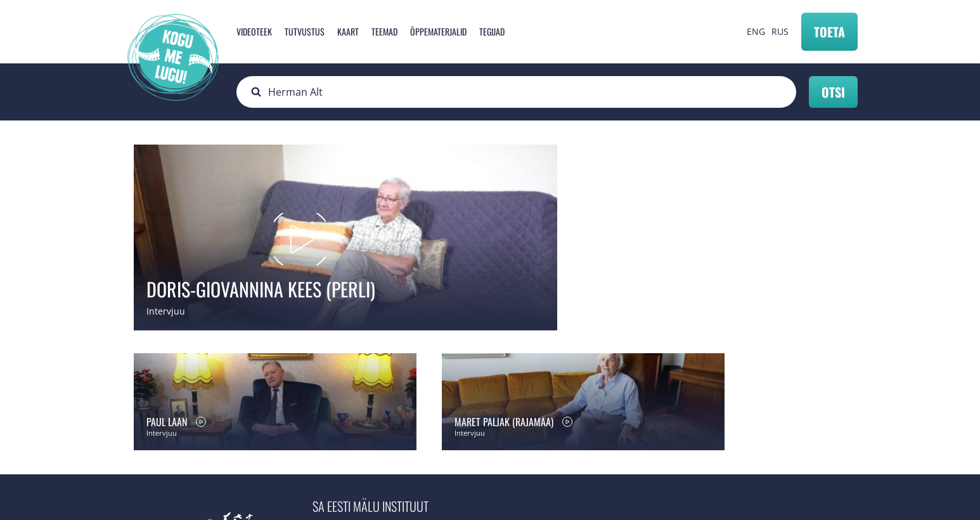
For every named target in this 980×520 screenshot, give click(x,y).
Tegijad (492, 31)
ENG (756, 31)
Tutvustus (305, 31)
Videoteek (254, 31)
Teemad (384, 31)
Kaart (348, 31)
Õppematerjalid (438, 31)
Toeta (829, 32)
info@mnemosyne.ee (370, 431)
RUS (780, 31)
